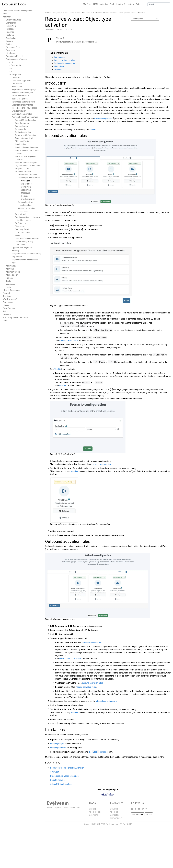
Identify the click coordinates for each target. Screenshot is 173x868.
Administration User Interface (25, 117)
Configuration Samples (22, 114)
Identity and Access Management (18, 11)
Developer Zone (13, 47)
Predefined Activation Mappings (64, 776)
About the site (95, 812)
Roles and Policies (20, 96)
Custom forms (21, 126)
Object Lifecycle (57, 780)
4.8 (10, 68)
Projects (10, 278)
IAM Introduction (100, 4)
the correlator (98, 752)
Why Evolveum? (10, 299)
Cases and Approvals (21, 81)
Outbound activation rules (65, 63)
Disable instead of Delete (71, 659)
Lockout (63, 386)
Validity (57, 369)
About (5, 320)
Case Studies (9, 308)
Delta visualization (23, 132)
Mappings (26, 193)
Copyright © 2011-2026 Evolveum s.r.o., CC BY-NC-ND (108, 824)
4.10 (11, 62)
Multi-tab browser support (27, 163)
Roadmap (10, 32)
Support (6, 293)
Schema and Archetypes (23, 93)
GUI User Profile (22, 141)
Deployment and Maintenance (25, 260)
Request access (22, 169)
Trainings (7, 296)
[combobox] (145, 19)
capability (103, 118)
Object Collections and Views (28, 166)
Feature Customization (25, 138)
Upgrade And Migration (22, 248)
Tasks (18, 235)
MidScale (10, 269)
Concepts (16, 78)
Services (114, 809)
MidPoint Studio (13, 272)
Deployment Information (26, 135)
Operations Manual (14, 56)
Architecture (11, 38)
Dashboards (20, 129)
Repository (17, 257)
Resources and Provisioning (24, 108)
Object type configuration (29, 178)
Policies (25, 196)
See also (58, 69)
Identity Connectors (125, 4)
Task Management (20, 99)
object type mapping (102, 464)
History (9, 287)
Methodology (12, 275)
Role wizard (20, 214)
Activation (25, 181)
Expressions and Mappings (24, 90)
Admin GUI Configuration (26, 120)
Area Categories (22, 123)
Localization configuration (26, 147)
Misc (14, 263)
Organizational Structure (23, 105)
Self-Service (21, 223)
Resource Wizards (23, 172)
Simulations (17, 87)
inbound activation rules (92, 642)
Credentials (26, 190)
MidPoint (87, 4)
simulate (75, 471)
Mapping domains (58, 748)
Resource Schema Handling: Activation (67, 768)
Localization (20, 144)
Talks (138, 4)
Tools (8, 281)
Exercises (10, 50)
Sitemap (93, 809)
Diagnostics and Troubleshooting (27, 254)
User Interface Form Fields (27, 238)
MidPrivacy (11, 266)
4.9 (10, 71)
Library (6, 305)
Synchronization (19, 111)
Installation (11, 26)
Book (112, 4)
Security (10, 41)
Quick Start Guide (14, 20)
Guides (9, 44)
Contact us (115, 815)
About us (114, 812)
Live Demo (11, 53)
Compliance (11, 23)
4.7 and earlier (15, 65)
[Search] (159, 4)
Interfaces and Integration (23, 102)
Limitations (59, 66)
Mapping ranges (57, 744)
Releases (10, 29)
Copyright (93, 815)
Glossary (7, 314)
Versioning (11, 284)
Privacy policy (116, 818)
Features (10, 35)
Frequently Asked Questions (15, 317)
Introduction (59, 57)
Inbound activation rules (65, 60)
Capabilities (26, 184)
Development (15, 74)
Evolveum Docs (14, 4)
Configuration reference (16, 59)
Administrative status (69, 340)
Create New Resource (28, 175)
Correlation (17, 84)
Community (8, 302)
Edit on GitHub (138, 814)
